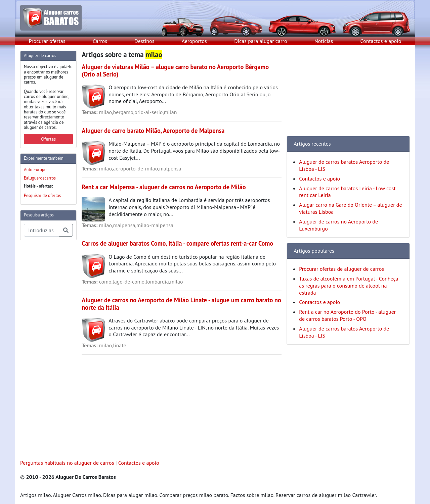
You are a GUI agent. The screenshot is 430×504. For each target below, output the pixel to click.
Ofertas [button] (48, 139)
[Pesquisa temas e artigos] (41, 230)
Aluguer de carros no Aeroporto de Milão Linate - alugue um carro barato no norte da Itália (181, 304)
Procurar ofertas (47, 41)
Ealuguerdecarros (40, 178)
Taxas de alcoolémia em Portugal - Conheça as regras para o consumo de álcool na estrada (349, 286)
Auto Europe (35, 170)
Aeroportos (194, 41)
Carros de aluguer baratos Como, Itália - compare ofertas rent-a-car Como (177, 243)
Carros (100, 41)
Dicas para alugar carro (261, 41)
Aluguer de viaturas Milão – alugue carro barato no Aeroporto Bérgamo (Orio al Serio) (175, 70)
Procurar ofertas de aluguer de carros (341, 269)
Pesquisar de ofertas (42, 195)
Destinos (144, 41)
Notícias (324, 41)
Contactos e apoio (381, 41)
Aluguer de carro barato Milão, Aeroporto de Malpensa (153, 131)
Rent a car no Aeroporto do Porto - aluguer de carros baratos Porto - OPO (347, 315)
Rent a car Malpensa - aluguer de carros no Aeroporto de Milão (164, 187)
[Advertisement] (47, 346)
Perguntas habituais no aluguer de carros (67, 463)
